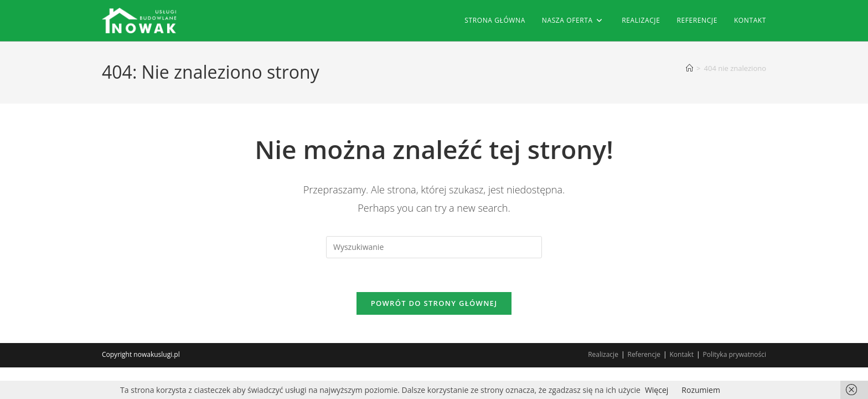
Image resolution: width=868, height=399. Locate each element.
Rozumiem (701, 390)
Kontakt (682, 354)
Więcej (657, 390)
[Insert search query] (434, 247)
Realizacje (603, 354)
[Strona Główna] (689, 68)
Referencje (644, 354)
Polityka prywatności (735, 354)
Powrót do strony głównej (434, 303)
